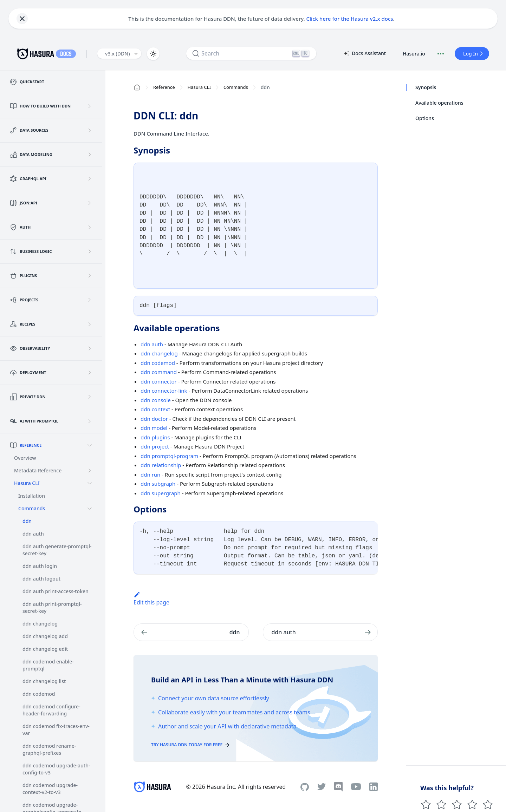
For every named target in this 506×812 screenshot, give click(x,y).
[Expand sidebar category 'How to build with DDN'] (90, 106)
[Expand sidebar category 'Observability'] (90, 348)
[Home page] (137, 87)
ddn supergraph (161, 493)
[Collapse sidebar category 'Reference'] (90, 445)
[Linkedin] (374, 787)
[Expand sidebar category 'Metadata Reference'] (90, 471)
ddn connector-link (164, 391)
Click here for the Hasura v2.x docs (350, 19)
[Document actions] (441, 54)
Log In (474, 54)
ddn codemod (158, 363)
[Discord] (338, 787)
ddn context (155, 409)
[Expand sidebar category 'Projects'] (90, 300)
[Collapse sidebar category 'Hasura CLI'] (90, 483)
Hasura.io (414, 54)
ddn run (150, 474)
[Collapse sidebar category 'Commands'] (90, 509)
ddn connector (159, 381)
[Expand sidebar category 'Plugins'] (90, 276)
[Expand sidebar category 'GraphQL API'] (90, 179)
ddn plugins (155, 437)
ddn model (154, 428)
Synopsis (426, 87)
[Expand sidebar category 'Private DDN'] (90, 397)
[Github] (305, 787)
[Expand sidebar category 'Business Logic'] (90, 251)
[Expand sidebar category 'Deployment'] (90, 373)
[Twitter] (322, 787)
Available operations (439, 103)
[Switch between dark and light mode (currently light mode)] (153, 54)
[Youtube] (356, 787)
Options (425, 118)
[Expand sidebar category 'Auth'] (90, 227)
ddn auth (152, 344)
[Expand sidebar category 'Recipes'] (90, 324)
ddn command (159, 372)
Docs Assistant (364, 54)
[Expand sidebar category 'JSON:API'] (90, 203)
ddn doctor (154, 419)
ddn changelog (159, 353)
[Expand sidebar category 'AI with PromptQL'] (90, 421)
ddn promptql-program (169, 456)
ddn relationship (161, 465)
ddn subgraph (158, 484)
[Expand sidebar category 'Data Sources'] (90, 130)
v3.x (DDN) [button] (118, 54)
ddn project (155, 446)
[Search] (251, 53)
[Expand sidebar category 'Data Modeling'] (90, 155)
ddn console (156, 400)
